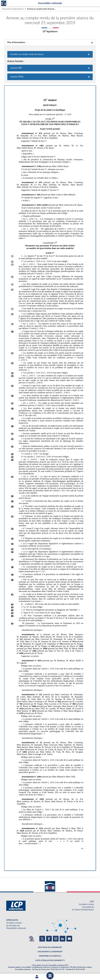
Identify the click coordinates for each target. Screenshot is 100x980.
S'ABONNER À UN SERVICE (49, 956)
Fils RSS (73, 967)
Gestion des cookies (85, 967)
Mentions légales (14, 967)
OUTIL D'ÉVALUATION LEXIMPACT (49, 960)
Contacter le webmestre (60, 967)
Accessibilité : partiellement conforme (36, 967)
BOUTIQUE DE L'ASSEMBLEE (49, 947)
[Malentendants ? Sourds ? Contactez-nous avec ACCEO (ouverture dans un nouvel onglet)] (31, 939)
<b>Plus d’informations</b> (50, 42)
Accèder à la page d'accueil (4, 3)
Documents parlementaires (13, 9)
